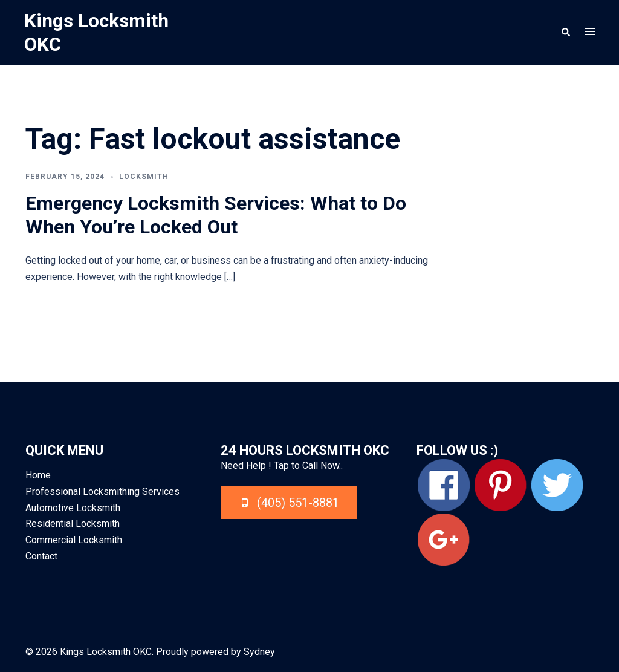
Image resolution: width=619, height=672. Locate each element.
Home (38, 475)
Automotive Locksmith (73, 507)
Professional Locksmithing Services (102, 491)
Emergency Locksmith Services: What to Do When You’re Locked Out (216, 215)
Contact (41, 556)
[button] (565, 32)
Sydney (259, 651)
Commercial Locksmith (74, 540)
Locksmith (144, 176)
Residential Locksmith (73, 524)
